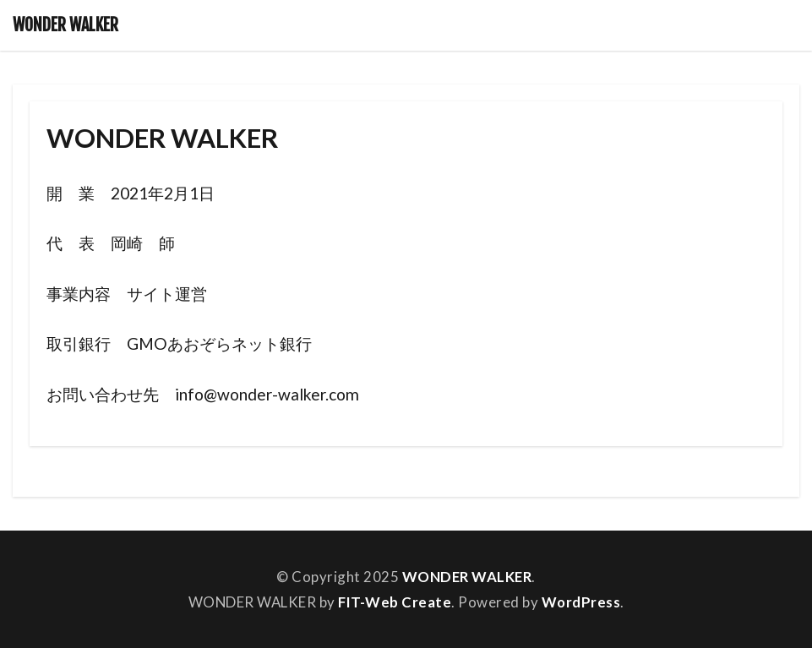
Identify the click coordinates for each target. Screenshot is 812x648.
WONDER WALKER (65, 25)
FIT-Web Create (395, 602)
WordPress (581, 602)
